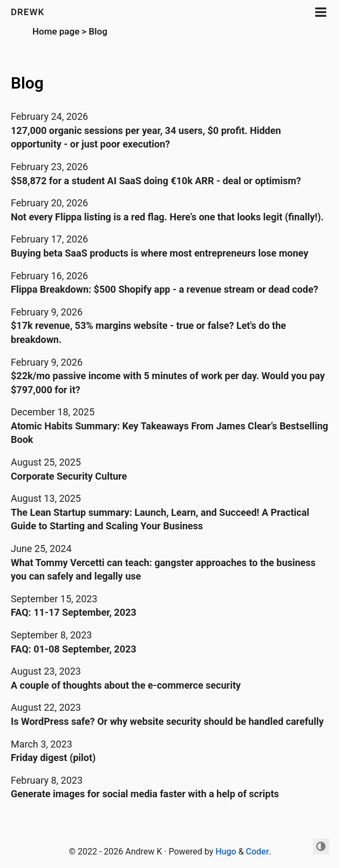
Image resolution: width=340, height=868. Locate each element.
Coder (258, 852)
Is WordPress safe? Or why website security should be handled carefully (167, 721)
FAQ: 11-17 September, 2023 (74, 612)
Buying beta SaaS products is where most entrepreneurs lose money (159, 253)
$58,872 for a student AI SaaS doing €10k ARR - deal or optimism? (156, 181)
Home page (56, 31)
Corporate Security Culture (69, 476)
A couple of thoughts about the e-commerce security (126, 685)
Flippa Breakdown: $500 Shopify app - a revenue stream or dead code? (165, 289)
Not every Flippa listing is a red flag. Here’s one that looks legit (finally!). (167, 217)
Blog (98, 31)
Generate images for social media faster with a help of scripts (145, 794)
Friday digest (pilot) (53, 758)
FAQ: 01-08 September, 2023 (74, 649)
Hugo (226, 852)
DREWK (28, 12)
